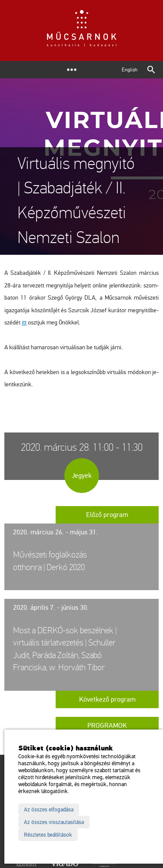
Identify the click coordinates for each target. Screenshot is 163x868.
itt (24, 323)
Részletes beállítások (48, 835)
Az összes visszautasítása (54, 822)
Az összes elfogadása (49, 810)
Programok (107, 726)
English (130, 70)
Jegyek (82, 476)
